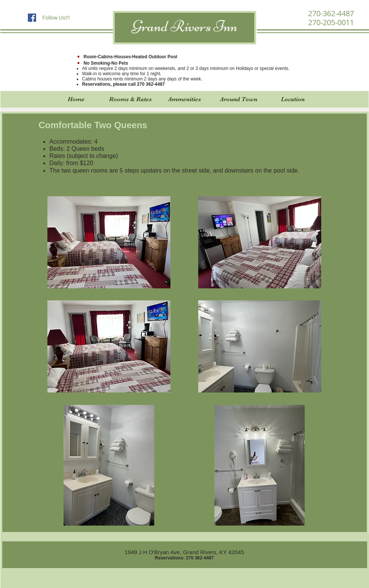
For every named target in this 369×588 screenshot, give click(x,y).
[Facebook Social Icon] (32, 18)
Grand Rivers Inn (185, 26)
